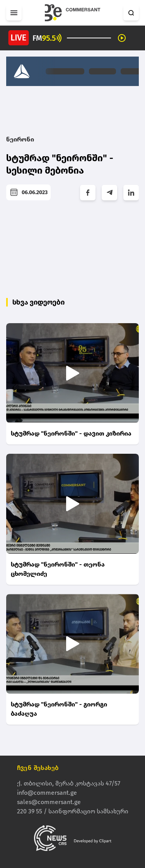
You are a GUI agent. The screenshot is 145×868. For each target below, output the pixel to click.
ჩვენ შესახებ (38, 768)
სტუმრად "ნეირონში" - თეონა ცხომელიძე (58, 569)
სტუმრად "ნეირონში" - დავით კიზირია (71, 433)
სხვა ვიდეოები (38, 302)
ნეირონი (20, 139)
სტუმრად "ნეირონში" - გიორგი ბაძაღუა (59, 709)
